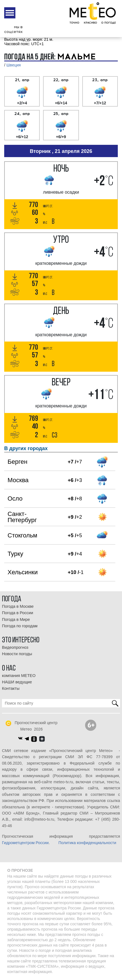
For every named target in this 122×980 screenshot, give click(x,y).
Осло (15, 499)
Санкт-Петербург (22, 517)
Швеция (14, 65)
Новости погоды (17, 654)
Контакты (11, 688)
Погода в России (17, 613)
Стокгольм (22, 535)
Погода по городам (20, 626)
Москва (18, 480)
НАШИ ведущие (17, 682)
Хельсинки (23, 572)
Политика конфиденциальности (87, 843)
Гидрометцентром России (25, 843)
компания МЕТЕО (19, 676)
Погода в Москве (18, 606)
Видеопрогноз (15, 647)
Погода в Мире (16, 619)
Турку (15, 554)
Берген (17, 462)
